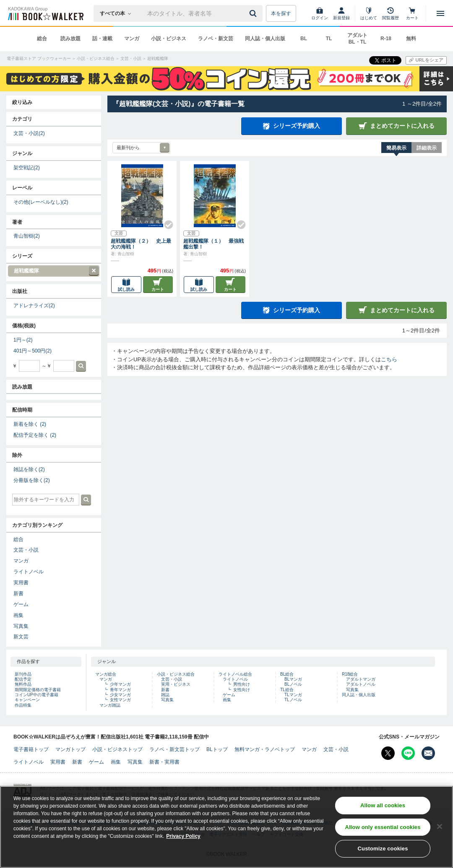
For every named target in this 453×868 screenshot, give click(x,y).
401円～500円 (33, 351)
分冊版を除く (32, 480)
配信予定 (23, 679)
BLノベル (293, 684)
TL (329, 39)
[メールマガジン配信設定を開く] (428, 753)
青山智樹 (27, 236)
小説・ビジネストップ (117, 749)
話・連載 (102, 39)
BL (304, 39)
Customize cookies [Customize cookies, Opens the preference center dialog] (383, 852)
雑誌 (165, 695)
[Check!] (165, 221)
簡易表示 (396, 148)
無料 (411, 39)
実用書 (21, 583)
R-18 (386, 39)
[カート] (412, 13)
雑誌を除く (29, 469)
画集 (18, 615)
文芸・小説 (29, 133)
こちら (389, 359)
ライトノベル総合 (235, 674)
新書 (18, 593)
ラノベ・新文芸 (216, 39)
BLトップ (217, 749)
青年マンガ (120, 690)
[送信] (254, 13)
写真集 (21, 626)
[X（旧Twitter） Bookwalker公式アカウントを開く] (388, 753)
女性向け (242, 690)
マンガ (132, 39)
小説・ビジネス (169, 39)
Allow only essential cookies (383, 830)
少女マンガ (120, 695)
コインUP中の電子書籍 (36, 695)
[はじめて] (369, 13)
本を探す (281, 13)
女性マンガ (120, 700)
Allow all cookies (383, 809)
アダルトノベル (361, 684)
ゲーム (21, 604)
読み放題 (70, 39)
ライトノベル (29, 572)
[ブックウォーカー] (45, 13)
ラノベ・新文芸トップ (174, 749)
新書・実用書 (164, 762)
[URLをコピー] (426, 60)
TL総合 (287, 690)
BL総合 (287, 674)
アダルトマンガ (361, 679)
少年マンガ (120, 684)
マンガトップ (70, 749)
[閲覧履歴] (391, 13)
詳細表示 (427, 148)
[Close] (440, 830)
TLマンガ (293, 695)
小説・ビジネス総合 (176, 674)
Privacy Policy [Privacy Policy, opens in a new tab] (183, 839)
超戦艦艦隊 (53, 271)
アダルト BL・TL (357, 39)
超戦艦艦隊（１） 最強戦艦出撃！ (213, 244)
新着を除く (30, 424)
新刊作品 (23, 674)
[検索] (254, 13)
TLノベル (293, 700)
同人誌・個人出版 (265, 39)
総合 (42, 39)
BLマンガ (293, 679)
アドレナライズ (34, 306)
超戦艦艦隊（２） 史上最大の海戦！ (141, 244)
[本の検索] (118, 13)
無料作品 (23, 684)
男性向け (242, 684)
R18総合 (350, 674)
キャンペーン (27, 700)
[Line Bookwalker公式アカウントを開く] (408, 753)
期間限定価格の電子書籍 (38, 690)
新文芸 (21, 637)
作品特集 (23, 705)
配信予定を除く (35, 435)
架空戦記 (27, 168)
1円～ (23, 340)
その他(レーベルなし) (41, 202)
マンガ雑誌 (110, 705)
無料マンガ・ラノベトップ (265, 749)
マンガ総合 (106, 674)
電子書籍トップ (31, 749)
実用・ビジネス (176, 684)
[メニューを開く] (440, 13)
